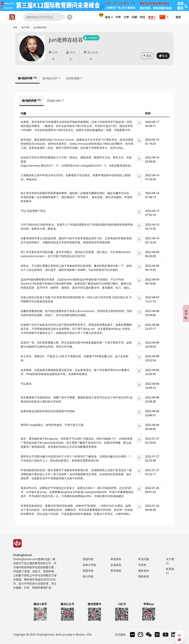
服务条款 (144, 571)
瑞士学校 (88, 576)
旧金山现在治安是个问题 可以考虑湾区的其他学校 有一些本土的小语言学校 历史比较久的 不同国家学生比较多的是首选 (76, 299)
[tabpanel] (94, 309)
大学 (126, 17)
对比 (143, 17)
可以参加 (26, 384)
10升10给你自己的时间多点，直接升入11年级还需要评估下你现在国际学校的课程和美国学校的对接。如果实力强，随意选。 (77, 227)
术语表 (142, 565)
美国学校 (88, 559)
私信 (163, 56)
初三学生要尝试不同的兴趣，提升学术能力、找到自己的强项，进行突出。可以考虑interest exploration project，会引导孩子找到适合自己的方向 (76, 254)
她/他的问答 (27, 78)
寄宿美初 (116, 571)
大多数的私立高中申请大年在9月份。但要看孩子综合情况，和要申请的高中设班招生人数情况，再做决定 (76, 177)
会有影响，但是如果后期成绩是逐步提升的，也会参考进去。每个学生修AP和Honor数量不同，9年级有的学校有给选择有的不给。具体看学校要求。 (75, 372)
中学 (118, 17)
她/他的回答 (31, 100)
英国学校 (88, 571)
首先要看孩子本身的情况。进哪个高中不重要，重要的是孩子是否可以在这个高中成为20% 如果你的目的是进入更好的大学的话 (77, 399)
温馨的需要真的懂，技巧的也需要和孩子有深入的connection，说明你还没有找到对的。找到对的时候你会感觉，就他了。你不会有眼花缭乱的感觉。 (76, 313)
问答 (134, 17)
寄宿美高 (116, 559)
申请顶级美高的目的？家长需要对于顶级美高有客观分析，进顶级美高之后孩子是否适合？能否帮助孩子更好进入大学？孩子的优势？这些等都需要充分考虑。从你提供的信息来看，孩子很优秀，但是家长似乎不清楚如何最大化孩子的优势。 (76, 474)
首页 (15, 27)
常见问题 (144, 559)
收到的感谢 (74, 78)
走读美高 (116, 565)
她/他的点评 (51, 78)
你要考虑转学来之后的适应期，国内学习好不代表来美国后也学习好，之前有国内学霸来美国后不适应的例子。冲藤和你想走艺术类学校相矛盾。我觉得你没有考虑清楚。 (76, 240)
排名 (109, 17)
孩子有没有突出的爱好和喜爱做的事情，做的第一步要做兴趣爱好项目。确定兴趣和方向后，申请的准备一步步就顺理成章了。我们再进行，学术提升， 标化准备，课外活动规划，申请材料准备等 (77, 197)
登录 (178, 17)
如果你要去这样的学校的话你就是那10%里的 (48, 411)
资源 (152, 17)
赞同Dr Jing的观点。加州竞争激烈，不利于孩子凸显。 (53, 425)
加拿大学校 (89, 565)
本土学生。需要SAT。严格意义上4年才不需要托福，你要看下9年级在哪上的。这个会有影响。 (75, 358)
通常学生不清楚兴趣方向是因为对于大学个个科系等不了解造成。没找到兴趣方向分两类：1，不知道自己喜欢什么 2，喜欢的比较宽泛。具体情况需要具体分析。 (77, 458)
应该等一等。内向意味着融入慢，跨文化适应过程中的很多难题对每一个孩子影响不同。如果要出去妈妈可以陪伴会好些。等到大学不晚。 (76, 345)
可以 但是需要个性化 (33, 211)
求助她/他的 (55, 101)
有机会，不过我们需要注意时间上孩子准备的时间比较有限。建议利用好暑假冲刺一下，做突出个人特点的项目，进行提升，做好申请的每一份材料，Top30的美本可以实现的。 (76, 268)
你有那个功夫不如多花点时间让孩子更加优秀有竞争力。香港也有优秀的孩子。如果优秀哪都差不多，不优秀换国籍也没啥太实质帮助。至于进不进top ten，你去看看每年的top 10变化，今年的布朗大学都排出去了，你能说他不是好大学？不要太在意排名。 (77, 329)
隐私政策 (144, 576)
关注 (147, 56)
